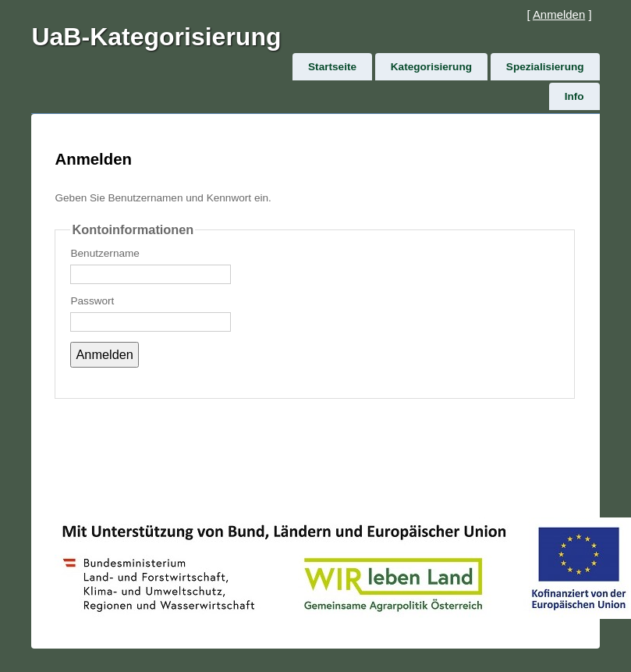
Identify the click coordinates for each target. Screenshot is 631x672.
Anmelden (559, 14)
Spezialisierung (545, 67)
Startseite (332, 67)
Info (574, 96)
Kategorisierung (431, 67)
